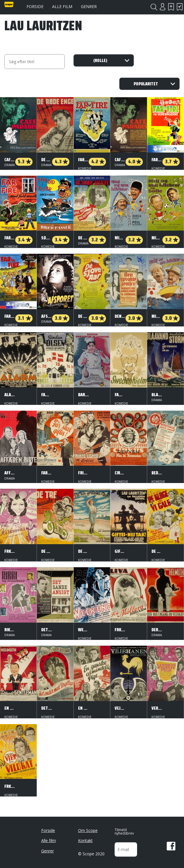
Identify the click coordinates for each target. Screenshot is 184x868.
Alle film (62, 6)
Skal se (171, 7)
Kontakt (85, 838)
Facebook (171, 844)
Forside (35, 6)
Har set (180, 7)
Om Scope (88, 828)
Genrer (89, 6)
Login (162, 7)
